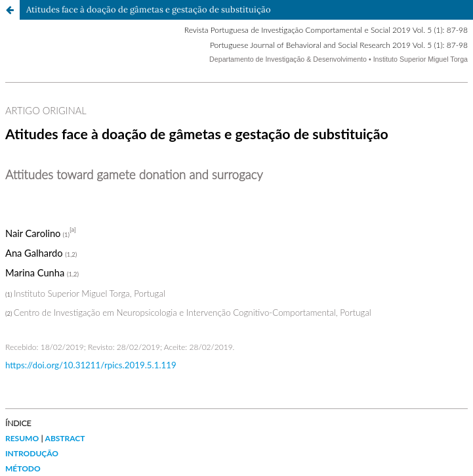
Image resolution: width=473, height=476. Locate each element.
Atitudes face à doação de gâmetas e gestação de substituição (149, 10)
